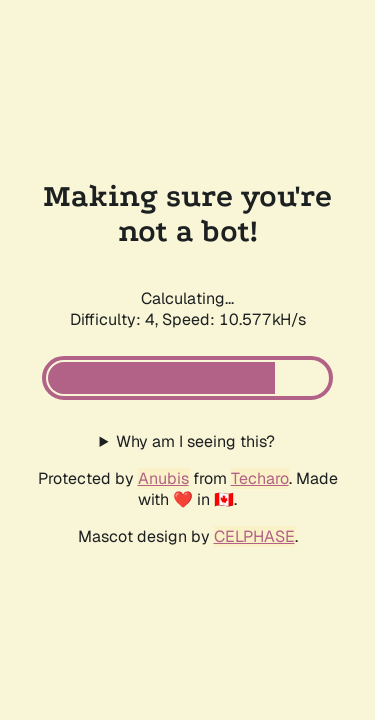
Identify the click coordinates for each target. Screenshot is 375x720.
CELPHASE (254, 536)
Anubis (163, 478)
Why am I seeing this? (195, 441)
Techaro (260, 478)
